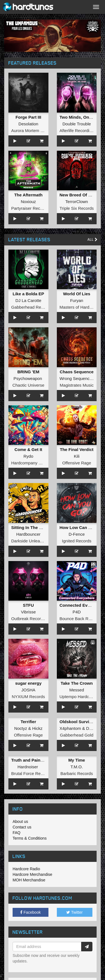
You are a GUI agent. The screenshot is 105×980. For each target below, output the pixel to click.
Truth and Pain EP (29, 760)
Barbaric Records (77, 773)
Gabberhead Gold (77, 735)
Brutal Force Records (31, 773)
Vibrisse (28, 612)
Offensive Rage (77, 463)
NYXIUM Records (28, 697)
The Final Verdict (77, 449)
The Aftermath (28, 195)
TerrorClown (77, 202)
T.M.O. (77, 767)
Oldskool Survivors (79, 722)
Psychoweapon (28, 378)
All (93, 239)
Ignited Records (77, 541)
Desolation (28, 124)
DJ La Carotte (28, 300)
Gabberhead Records (31, 307)
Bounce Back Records (80, 619)
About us (20, 821)
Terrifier (28, 722)
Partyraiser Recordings (33, 208)
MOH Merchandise (29, 880)
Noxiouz (28, 202)
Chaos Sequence (77, 372)
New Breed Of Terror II (82, 195)
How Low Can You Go (81, 527)
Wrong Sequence (76, 378)
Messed (77, 690)
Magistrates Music (77, 385)
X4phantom (70, 728)
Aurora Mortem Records (34, 131)
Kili (77, 456)
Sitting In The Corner (32, 527)
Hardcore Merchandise (32, 874)
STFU (28, 605)
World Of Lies (77, 294)
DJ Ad (92, 728)
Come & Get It (28, 449)
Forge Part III (28, 117)
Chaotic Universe (28, 385)
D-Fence (77, 534)
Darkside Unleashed (30, 541)
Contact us (22, 827)
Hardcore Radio (26, 869)
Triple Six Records (77, 208)
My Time (77, 760)
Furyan (77, 300)
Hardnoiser (28, 767)
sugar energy (28, 683)
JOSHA (28, 690)
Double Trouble (77, 124)
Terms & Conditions (30, 838)
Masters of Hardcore (79, 307)
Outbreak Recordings (31, 619)
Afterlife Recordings (78, 131)
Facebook (30, 912)
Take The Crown (77, 683)
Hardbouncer (28, 534)
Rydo (28, 456)
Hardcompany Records (33, 463)
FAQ (17, 833)
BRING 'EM (28, 372)
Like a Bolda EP (28, 294)
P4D (77, 612)
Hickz (37, 728)
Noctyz (21, 728)
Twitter (74, 912)
